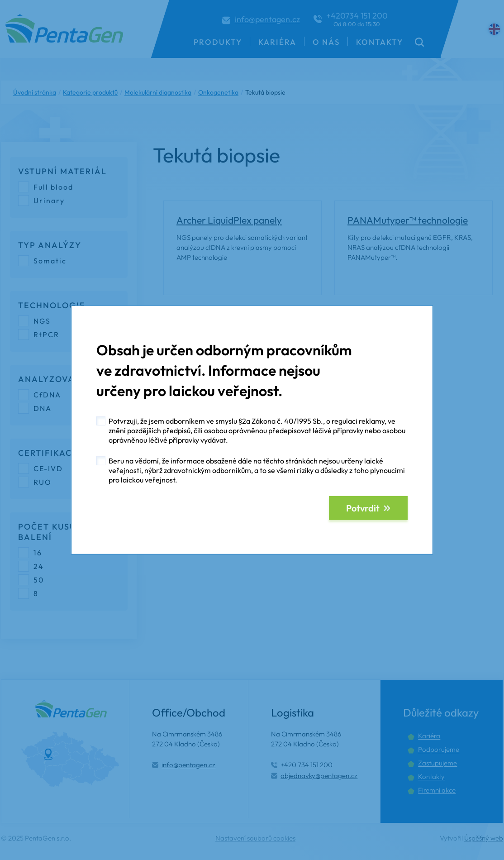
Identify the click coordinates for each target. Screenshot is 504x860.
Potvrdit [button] (363, 508)
